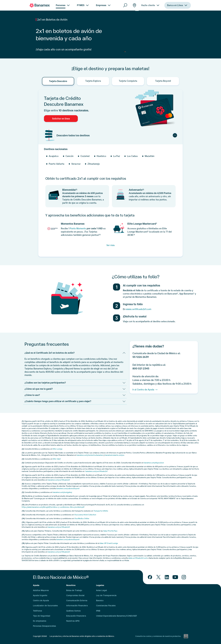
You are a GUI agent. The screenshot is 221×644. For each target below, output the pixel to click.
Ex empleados (40, 621)
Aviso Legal (101, 590)
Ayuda (36, 585)
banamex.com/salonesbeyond (68, 488)
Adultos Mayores (41, 590)
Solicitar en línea (61, 119)
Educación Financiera (76, 616)
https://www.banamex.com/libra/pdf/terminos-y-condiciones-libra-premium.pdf (53, 507)
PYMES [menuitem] (81, 5)
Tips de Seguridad (42, 616)
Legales (100, 585)
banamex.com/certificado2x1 (96, 471)
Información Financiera (77, 606)
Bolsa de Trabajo (74, 590)
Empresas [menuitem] (101, 5)
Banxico (100, 600)
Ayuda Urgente (40, 595)
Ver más (111, 245)
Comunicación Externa (77, 600)
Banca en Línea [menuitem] (175, 9)
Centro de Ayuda (41, 600)
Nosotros (71, 585)
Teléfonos (37, 611)
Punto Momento (78, 228)
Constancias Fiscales (106, 606)
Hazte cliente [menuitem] (148, 6)
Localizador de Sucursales (45, 606)
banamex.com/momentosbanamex (90, 455)
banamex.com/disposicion (154, 463)
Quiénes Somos (73, 611)
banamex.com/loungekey (62, 492)
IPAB (98, 611)
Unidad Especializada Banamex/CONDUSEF (117, 616)
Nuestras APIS (73, 621)
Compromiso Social (75, 595)
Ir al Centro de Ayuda (143, 390)
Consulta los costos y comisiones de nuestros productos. (158, 636)
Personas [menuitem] (61, 5)
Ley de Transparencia (106, 595)
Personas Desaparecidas (44, 626)
